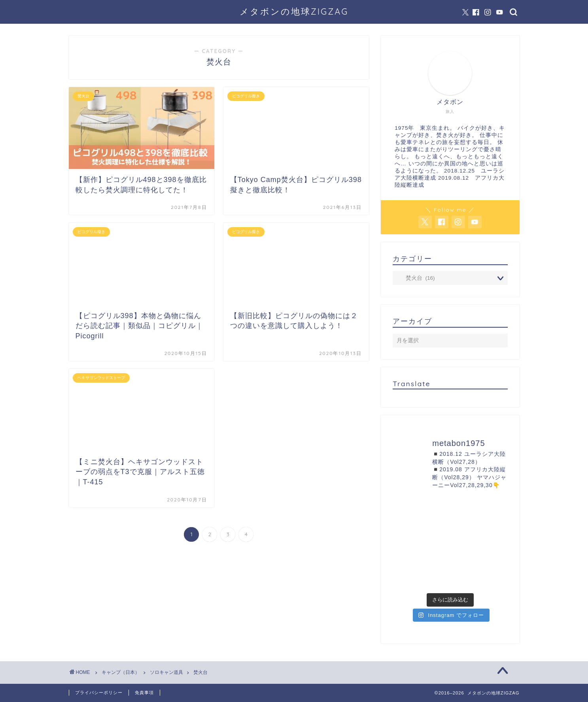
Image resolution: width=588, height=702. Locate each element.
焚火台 (200, 672)
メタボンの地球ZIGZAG (294, 11)
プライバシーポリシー (99, 693)
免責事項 (144, 693)
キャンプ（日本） (121, 672)
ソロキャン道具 (166, 672)
